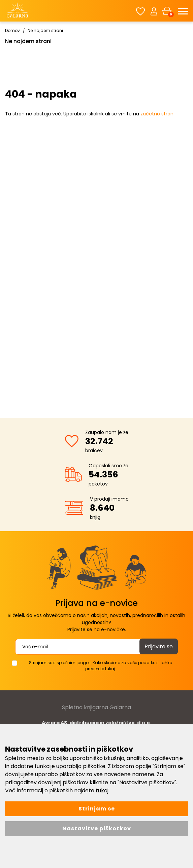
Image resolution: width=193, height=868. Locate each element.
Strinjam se (97, 809)
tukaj (102, 790)
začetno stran (157, 114)
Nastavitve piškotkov (97, 828)
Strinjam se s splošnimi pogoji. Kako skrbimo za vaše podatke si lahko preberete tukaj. (101, 666)
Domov (12, 30)
